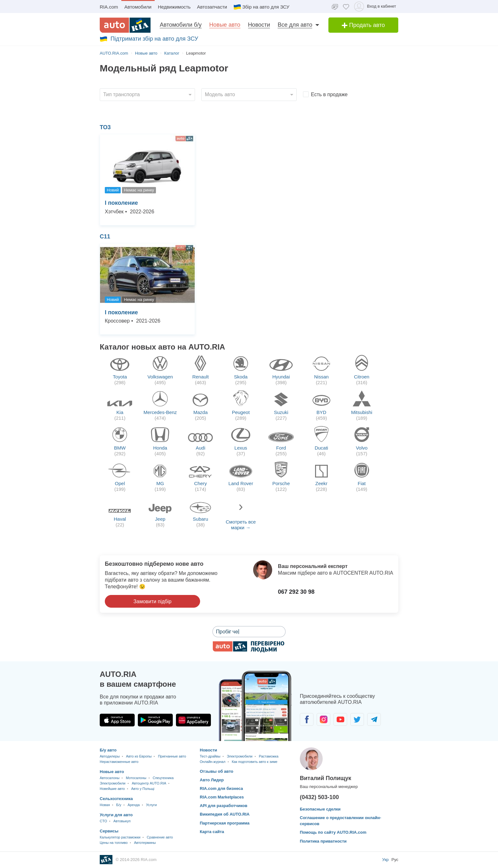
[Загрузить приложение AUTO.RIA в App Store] (117, 720)
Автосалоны (110, 778)
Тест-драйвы (210, 756)
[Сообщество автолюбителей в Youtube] (340, 719)
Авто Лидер (212, 780)
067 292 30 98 (296, 592)
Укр (386, 860)
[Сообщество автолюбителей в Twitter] (357, 719)
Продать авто (363, 25)
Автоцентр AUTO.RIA (149, 783)
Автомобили (138, 7)
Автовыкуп (122, 821)
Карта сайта (212, 832)
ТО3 (105, 127)
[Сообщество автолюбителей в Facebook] (307, 719)
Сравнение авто (160, 837)
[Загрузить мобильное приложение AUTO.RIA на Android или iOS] (255, 706)
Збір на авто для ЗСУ (261, 7)
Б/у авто (108, 750)
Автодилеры (110, 756)
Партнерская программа (225, 823)
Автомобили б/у (181, 25)
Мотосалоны (136, 778)
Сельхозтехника (116, 799)
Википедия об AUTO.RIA (225, 814)
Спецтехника (163, 778)
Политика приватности (323, 841)
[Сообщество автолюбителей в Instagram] (323, 719)
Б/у (119, 805)
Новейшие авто (112, 789)
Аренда (134, 805)
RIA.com (109, 7)
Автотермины (145, 843)
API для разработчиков (224, 806)
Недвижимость (174, 7)
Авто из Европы (139, 756)
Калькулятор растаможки (120, 837)
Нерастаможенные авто (119, 762)
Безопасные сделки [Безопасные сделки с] (320, 809)
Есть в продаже (329, 94)
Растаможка (269, 756)
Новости (259, 25)
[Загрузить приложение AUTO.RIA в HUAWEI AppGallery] (193, 720)
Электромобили (113, 783)
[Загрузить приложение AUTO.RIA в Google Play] (155, 720)
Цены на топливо (114, 843)
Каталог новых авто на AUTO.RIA (162, 347)
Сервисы (109, 831)
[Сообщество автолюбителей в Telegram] (374, 719)
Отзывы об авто (217, 771)
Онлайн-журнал (213, 762)
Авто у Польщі (143, 789)
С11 (105, 237)
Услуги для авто (116, 815)
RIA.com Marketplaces (222, 797)
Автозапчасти (212, 7)
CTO (103, 821)
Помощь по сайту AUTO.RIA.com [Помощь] (333, 832)
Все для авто (295, 25)
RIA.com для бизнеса (221, 788)
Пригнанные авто (172, 756)
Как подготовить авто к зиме (255, 762)
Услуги (151, 805)
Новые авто (225, 25)
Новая (105, 805)
